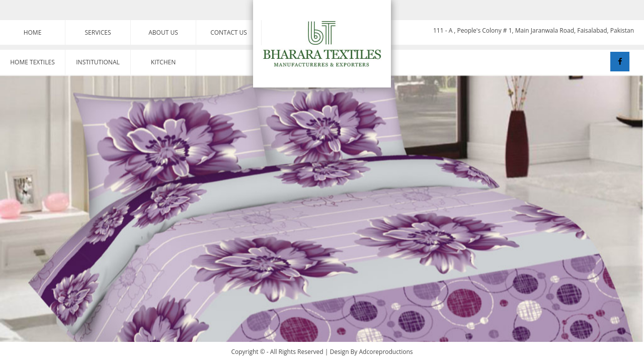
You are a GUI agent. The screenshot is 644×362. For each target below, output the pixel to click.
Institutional (98, 62)
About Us (163, 32)
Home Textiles (32, 62)
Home (33, 32)
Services (98, 32)
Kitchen (163, 62)
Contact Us (229, 32)
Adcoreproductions (386, 352)
